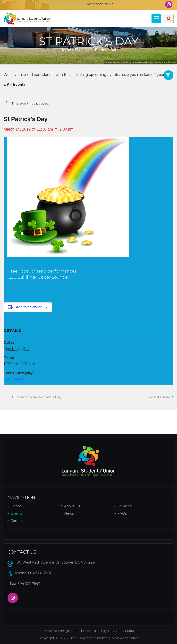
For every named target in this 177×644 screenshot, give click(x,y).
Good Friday (160, 397)
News (69, 513)
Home (66, 50)
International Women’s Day (38, 397)
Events (81, 50)
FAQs (122, 513)
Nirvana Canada (121, 631)
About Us (72, 506)
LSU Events (14, 379)
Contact (17, 521)
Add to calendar (29, 307)
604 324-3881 (40, 573)
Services (125, 506)
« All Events (15, 84)
